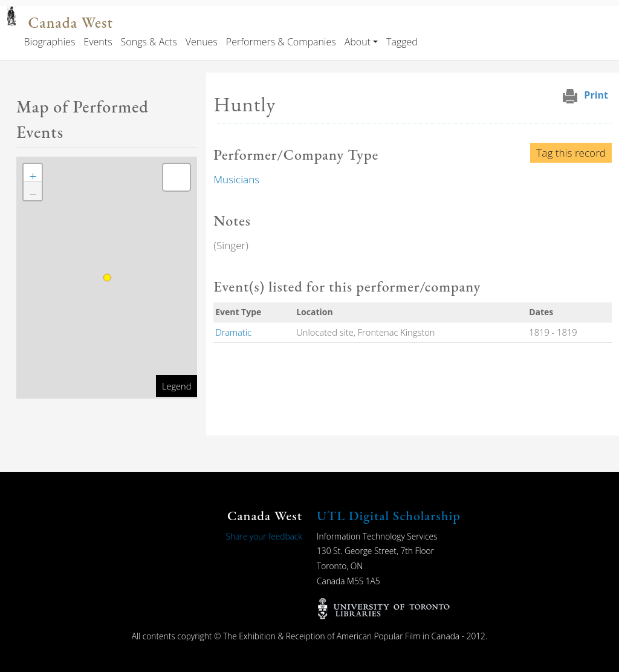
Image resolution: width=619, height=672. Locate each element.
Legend (177, 386)
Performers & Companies (281, 42)
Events (98, 42)
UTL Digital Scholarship (389, 516)
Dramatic (233, 332)
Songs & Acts (149, 42)
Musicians (236, 179)
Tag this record (571, 153)
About (358, 42)
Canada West (70, 23)
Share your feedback (264, 536)
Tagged (402, 42)
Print (596, 95)
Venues (202, 42)
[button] (33, 173)
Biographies (49, 42)
